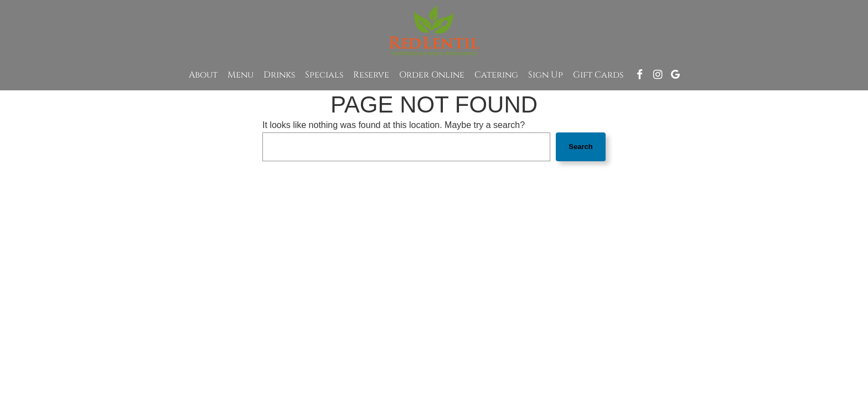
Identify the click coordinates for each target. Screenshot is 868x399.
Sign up (546, 75)
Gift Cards (598, 75)
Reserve (371, 75)
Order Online (432, 75)
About (203, 75)
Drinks (279, 75)
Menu (241, 75)
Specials (324, 75)
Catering (496, 75)
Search (580, 147)
